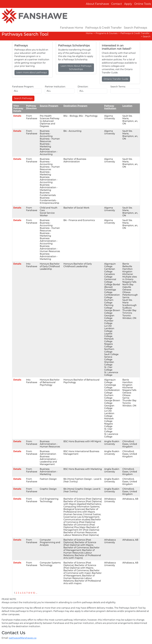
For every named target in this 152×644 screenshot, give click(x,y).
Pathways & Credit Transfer (104, 28)
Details (17, 116)
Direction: (83, 87)
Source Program (49, 106)
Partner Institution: (55, 87)
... (37, 593)
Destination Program (75, 106)
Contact (117, 4)
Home (89, 33)
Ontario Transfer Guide (116, 79)
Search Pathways (135, 28)
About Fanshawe (97, 4)
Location (127, 106)
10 (34, 593)
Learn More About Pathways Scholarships (76, 68)
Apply (128, 4)
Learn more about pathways (32, 72)
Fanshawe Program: (23, 87)
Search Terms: (118, 87)
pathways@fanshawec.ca (23, 638)
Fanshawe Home (71, 28)
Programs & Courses (107, 33)
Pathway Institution (110, 107)
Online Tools (143, 4)
